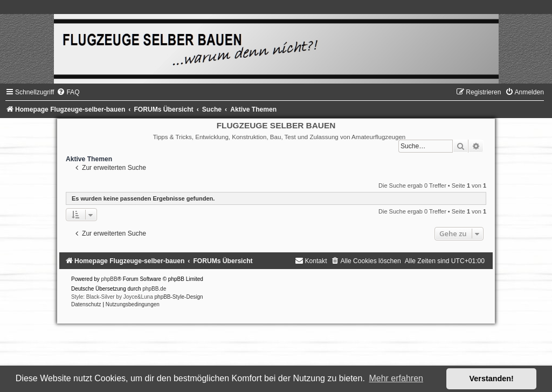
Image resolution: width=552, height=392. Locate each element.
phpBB (109, 279)
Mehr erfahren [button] (396, 378)
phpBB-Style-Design (179, 297)
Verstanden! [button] (492, 379)
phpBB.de (154, 289)
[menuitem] (68, 92)
